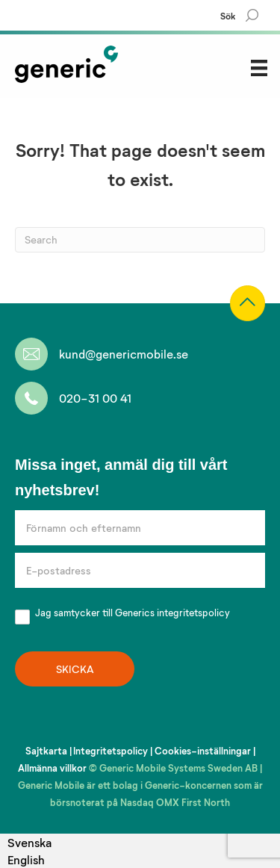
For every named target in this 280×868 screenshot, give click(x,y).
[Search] (250, 15)
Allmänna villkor (52, 768)
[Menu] (259, 68)
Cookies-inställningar (203, 751)
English (26, 859)
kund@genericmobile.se (124, 354)
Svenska (29, 842)
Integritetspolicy (111, 751)
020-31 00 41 (95, 398)
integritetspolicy (193, 613)
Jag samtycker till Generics (122, 614)
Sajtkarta (46, 751)
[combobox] (29, 842)
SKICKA (75, 669)
